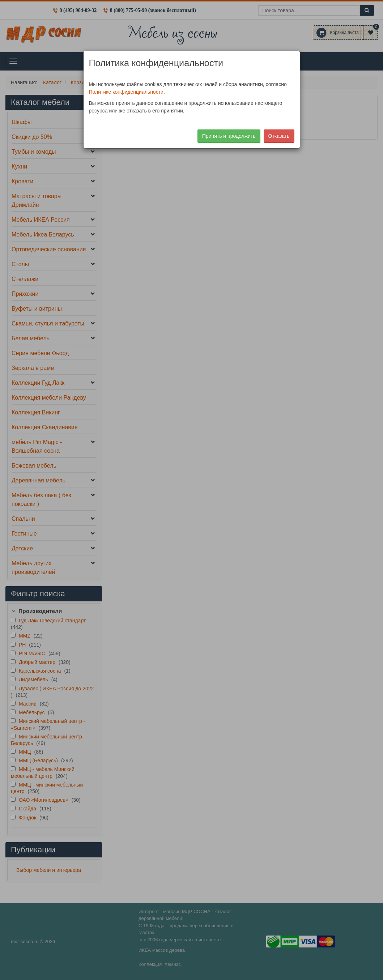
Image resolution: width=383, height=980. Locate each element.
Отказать (279, 136)
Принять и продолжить (229, 136)
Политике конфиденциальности (126, 92)
